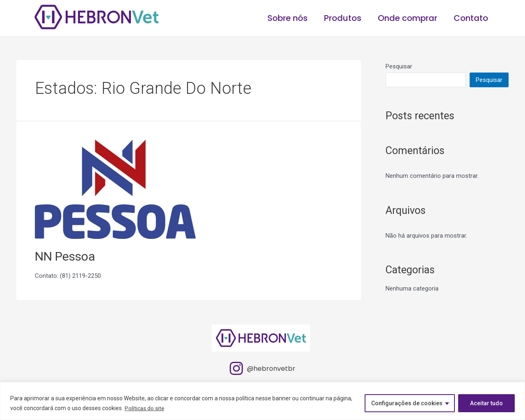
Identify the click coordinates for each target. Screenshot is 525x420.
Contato (471, 18)
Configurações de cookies (407, 403)
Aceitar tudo (486, 403)
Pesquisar (399, 66)
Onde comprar (407, 18)
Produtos (343, 18)
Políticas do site (145, 408)
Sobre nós (288, 18)
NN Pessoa (65, 256)
